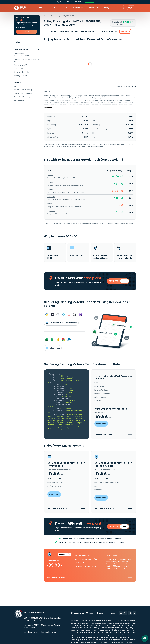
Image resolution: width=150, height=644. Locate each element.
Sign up (131, 8)
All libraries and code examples (61, 323)
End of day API (19, 69)
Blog (99, 613)
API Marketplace (78, 8)
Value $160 (64, 555)
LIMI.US (50, 175)
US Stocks (17, 86)
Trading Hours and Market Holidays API (27, 60)
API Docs (42, 8)
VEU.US (50, 182)
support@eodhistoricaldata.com (43, 632)
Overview (52, 31)
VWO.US (51, 190)
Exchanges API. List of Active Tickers (21, 55)
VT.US (50, 204)
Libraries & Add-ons (69, 31)
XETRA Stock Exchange (22, 97)
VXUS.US (51, 197)
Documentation (21, 50)
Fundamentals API (21, 65)
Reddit (90, 613)
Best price (125, 31)
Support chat (77, 613)
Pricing (17, 42)
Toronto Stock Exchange (23, 93)
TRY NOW (27, 32)
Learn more (90, 2)
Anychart (133, 86)
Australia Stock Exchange (23, 90)
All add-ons (53, 348)
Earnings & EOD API (109, 31)
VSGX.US (51, 211)
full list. (123, 568)
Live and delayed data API (23, 72)
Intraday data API (20, 76)
